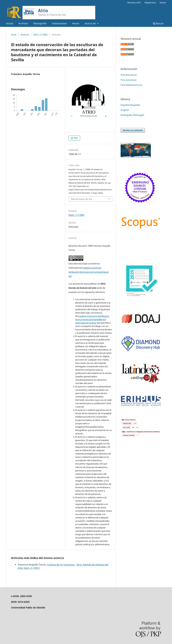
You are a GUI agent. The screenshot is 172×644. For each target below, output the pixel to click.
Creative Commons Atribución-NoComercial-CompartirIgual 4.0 (89, 272)
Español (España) (130, 105)
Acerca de (91, 23)
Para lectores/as (129, 75)
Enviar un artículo (133, 130)
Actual (10, 23)
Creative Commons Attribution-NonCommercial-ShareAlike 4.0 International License (92, 319)
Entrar (163, 3)
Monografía (40, 23)
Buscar (158, 23)
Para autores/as (129, 80)
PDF (76, 138)
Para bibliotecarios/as (131, 85)
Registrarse (150, 3)
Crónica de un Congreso (61, 565)
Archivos (23, 23)
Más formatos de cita (81, 199)
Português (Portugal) (132, 115)
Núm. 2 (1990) (40, 35)
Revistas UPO (134, 3)
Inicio (14, 35)
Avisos (76, 23)
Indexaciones (59, 23)
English (125, 110)
